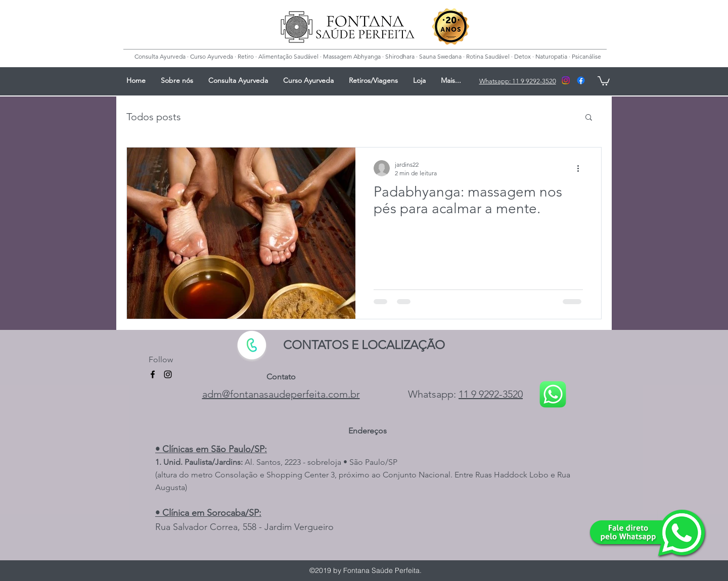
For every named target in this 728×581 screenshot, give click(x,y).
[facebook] (581, 80)
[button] (589, 118)
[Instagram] (566, 80)
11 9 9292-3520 (491, 394)
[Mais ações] (581, 168)
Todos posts (154, 117)
